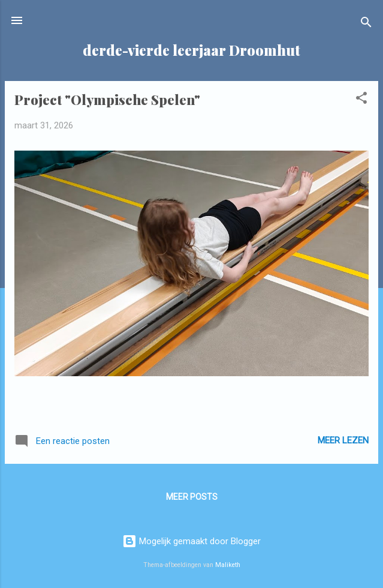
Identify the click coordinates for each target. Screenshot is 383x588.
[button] (361, 100)
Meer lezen (343, 440)
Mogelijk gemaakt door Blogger (191, 541)
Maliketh (228, 565)
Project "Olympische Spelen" (107, 100)
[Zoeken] (366, 24)
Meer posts (192, 497)
